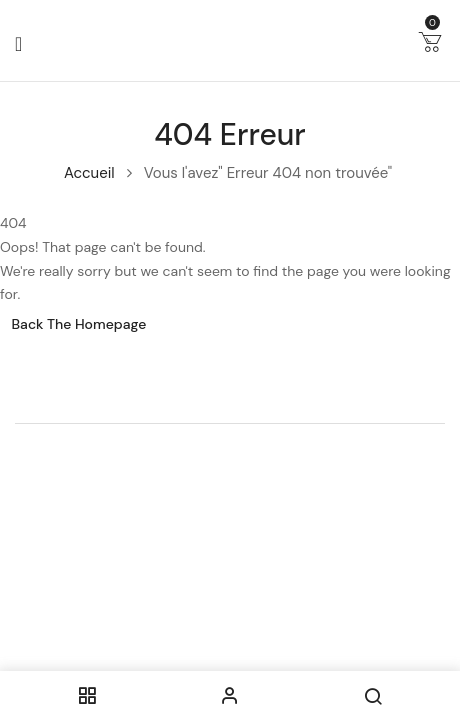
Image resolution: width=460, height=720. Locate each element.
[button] (430, 46)
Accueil (89, 173)
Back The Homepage (79, 324)
